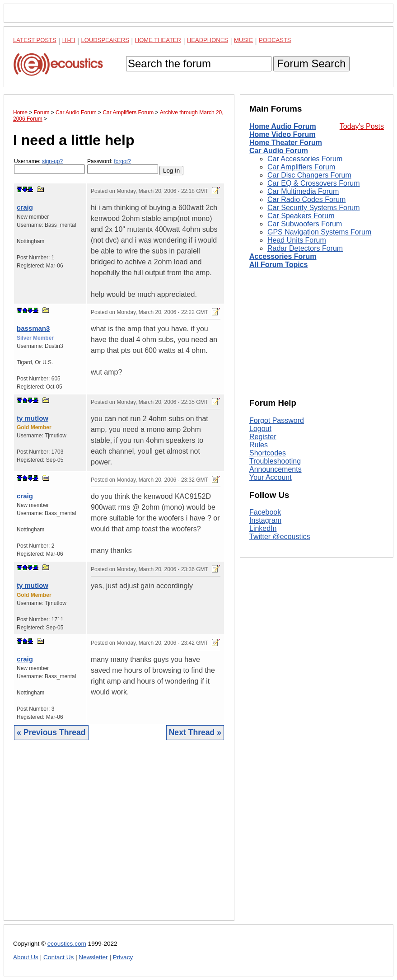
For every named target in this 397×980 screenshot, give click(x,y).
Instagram (265, 520)
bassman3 (33, 328)
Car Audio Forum (279, 151)
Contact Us (58, 957)
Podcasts (275, 40)
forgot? (122, 161)
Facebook (265, 512)
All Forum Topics (278, 265)
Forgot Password (277, 420)
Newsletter (93, 957)
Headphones (208, 40)
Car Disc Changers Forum (309, 175)
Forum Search (311, 63)
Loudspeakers (105, 40)
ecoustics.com (67, 944)
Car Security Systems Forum (313, 208)
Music (243, 40)
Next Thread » (195, 732)
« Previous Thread (51, 732)
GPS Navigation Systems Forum (319, 232)
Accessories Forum (283, 256)
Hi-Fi (69, 40)
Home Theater (158, 40)
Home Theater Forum (286, 143)
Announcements (276, 469)
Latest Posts (35, 40)
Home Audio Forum (283, 126)
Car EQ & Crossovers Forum (313, 183)
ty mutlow (33, 418)
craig (25, 207)
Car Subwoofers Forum (305, 224)
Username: (49, 166)
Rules (259, 445)
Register (263, 437)
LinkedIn (263, 528)
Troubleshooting (275, 461)
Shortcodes (268, 453)
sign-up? (52, 161)
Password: (123, 166)
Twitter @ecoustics (280, 537)
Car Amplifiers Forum (301, 167)
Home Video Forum (282, 134)
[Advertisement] (119, 837)
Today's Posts (362, 126)
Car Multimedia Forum (303, 191)
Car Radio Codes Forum (306, 199)
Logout (260, 429)
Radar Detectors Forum (305, 248)
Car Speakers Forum (301, 216)
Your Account (271, 477)
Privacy (123, 957)
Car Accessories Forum (305, 159)
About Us (26, 957)
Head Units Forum (297, 240)
